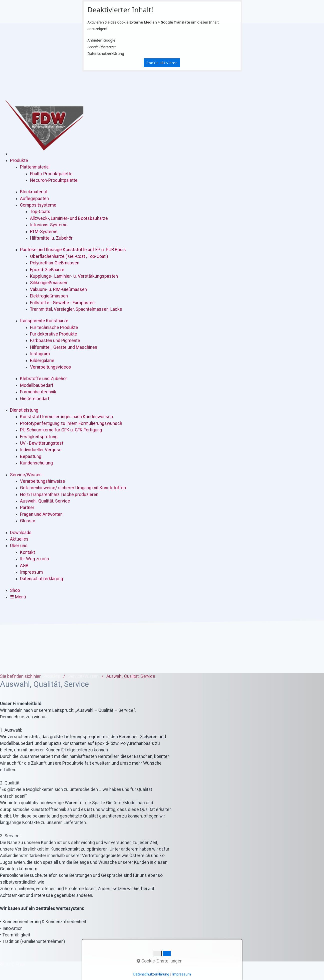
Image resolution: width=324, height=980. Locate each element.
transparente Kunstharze (44, 321)
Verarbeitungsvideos (51, 367)
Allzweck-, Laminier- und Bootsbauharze (69, 218)
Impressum (31, 572)
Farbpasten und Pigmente (55, 341)
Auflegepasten (34, 199)
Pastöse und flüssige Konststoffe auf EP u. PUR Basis (73, 250)
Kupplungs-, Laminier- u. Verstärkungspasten (74, 276)
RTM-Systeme (44, 232)
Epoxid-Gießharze (47, 270)
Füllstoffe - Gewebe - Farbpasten (62, 303)
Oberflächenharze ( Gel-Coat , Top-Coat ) (69, 256)
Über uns (19, 546)
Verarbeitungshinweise (43, 481)
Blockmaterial (33, 192)
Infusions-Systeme (49, 225)
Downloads (21, 533)
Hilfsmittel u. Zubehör (51, 238)
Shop (15, 590)
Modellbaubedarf (37, 385)
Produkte (19, 160)
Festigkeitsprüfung (39, 437)
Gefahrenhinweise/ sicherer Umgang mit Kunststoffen (73, 488)
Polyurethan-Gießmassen (55, 263)
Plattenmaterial (35, 167)
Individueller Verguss (41, 450)
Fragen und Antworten (41, 514)
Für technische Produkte (54, 328)
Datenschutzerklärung (106, 53)
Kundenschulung (36, 463)
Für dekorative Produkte (54, 334)
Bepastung (31, 456)
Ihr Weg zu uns (35, 559)
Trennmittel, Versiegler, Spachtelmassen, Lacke (76, 309)
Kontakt (28, 552)
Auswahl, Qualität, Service (45, 501)
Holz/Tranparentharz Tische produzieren (59, 495)
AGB (24, 566)
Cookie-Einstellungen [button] (159, 961)
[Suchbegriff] (20, 965)
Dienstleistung (24, 410)
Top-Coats (40, 212)
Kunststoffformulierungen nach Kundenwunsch (66, 417)
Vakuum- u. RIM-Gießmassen (58, 289)
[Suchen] (20, 971)
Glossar (28, 521)
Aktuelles (19, 539)
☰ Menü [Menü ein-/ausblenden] (18, 597)
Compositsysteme (38, 205)
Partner (27, 508)
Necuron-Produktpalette (54, 180)
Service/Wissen (26, 475)
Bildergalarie (42, 361)
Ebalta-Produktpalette (51, 174)
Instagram (40, 354)
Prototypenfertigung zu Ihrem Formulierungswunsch (71, 423)
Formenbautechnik (38, 392)
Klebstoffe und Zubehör (44, 379)
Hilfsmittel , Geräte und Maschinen (64, 347)
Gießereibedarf (35, 399)
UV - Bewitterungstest (42, 443)
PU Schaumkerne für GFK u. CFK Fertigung (61, 430)
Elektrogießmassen (49, 296)
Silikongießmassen (49, 283)
